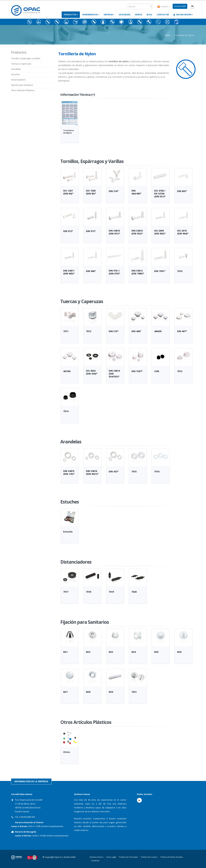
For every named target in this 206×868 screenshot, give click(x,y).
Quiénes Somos (96, 857)
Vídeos (138, 15)
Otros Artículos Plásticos (23, 90)
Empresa (109, 15)
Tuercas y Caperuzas (21, 64)
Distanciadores (18, 80)
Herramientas (91, 15)
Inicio (167, 35)
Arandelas (16, 69)
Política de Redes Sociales (172, 857)
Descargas (125, 15)
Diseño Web (70, 857)
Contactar (163, 15)
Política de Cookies (149, 857)
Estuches (16, 74)
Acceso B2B (180, 6)
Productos (71, 15)
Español (164, 7)
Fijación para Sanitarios (22, 85)
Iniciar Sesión (183, 15)
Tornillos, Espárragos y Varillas (26, 58)
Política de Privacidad (128, 857)
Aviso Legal (111, 857)
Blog (149, 15)
